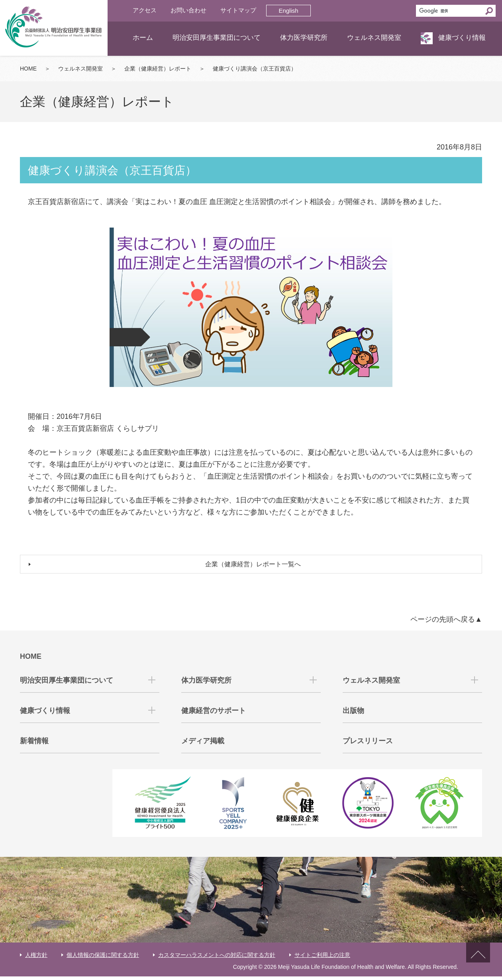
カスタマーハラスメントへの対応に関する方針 (217, 958)
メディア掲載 (203, 745)
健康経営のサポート (214, 715)
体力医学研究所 (304, 38)
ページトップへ (478, 963)
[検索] (449, 11)
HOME (28, 69)
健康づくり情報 (462, 38)
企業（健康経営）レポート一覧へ (255, 566)
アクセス (145, 10)
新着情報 (34, 745)
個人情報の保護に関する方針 (103, 958)
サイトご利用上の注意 (322, 958)
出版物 (353, 715)
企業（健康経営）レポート (158, 69)
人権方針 (36, 958)
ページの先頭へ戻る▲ (446, 623)
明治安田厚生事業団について (217, 38)
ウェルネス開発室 (374, 38)
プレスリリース (368, 745)
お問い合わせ (188, 10)
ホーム (143, 38)
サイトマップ (238, 10)
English (288, 11)
